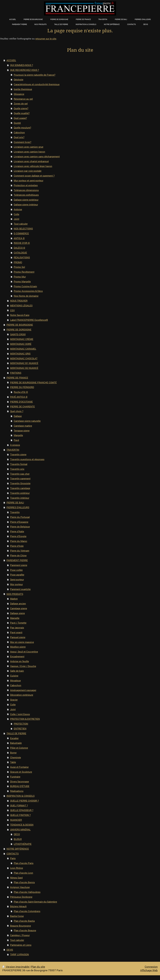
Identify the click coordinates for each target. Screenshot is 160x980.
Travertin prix (17, 469)
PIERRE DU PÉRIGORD (22, 387)
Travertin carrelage (20, 488)
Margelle (18, 435)
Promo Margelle (22, 281)
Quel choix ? (17, 411)
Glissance (19, 94)
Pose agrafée (17, 575)
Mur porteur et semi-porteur (29, 180)
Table (13, 762)
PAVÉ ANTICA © (19, 397)
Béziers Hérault (18, 906)
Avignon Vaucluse (20, 887)
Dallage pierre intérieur (26, 204)
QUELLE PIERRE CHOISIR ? (24, 801)
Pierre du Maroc (19, 541)
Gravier (14, 700)
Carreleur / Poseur (20, 935)
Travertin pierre (18, 454)
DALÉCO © (19, 248)
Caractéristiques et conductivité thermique (37, 84)
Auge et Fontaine (19, 767)
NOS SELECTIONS (23, 229)
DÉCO (17, 834)
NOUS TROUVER (19, 301)
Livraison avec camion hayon (29, 152)
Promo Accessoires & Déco (28, 291)
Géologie (19, 79)
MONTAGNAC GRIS (20, 354)
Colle (16, 214)
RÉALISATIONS (22, 257)
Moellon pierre (18, 647)
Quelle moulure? (22, 128)
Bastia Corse (17, 916)
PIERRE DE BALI (15, 502)
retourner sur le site (46, 39)
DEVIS (10, 950)
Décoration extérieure (22, 695)
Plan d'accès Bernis (24, 882)
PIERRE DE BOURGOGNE (20, 325)
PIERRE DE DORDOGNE (19, 330)
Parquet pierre (18, 637)
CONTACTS (13, 854)
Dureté (17, 123)
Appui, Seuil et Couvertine (24, 652)
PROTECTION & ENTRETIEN (25, 719)
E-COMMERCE (21, 233)
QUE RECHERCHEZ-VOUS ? (25, 70)
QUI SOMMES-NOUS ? (22, 65)
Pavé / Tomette (18, 623)
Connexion (151, 967)
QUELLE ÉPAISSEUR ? (22, 810)
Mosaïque (15, 680)
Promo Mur (20, 277)
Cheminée (16, 757)
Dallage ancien (18, 603)
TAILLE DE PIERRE (16, 733)
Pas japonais (17, 628)
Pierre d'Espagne (19, 522)
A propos (15, 445)
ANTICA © (19, 238)
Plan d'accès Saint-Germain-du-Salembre (35, 902)
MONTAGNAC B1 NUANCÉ (24, 363)
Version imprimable (16, 967)
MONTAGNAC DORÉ (21, 344)
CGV (12, 310)
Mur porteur (16, 584)
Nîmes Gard (16, 878)
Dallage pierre (17, 613)
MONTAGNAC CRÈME (22, 339)
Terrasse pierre (22, 431)
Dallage (18, 416)
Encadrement (17, 656)
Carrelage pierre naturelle (27, 421)
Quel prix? (19, 137)
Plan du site (38, 967)
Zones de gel (21, 103)
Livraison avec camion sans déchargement (37, 156)
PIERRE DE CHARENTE (22, 406)
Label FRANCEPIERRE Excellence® (29, 320)
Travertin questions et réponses (27, 459)
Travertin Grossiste (20, 483)
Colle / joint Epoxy (20, 714)
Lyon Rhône (17, 868)
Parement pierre (19, 565)
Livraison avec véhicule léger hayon (33, 166)
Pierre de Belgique (20, 527)
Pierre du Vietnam (20, 551)
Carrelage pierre (19, 608)
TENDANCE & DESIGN (22, 825)
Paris (13, 858)
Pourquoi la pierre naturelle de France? (35, 75)
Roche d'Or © (21, 392)
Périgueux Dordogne (21, 897)
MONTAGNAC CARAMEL (23, 349)
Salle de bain (17, 671)
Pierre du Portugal (20, 517)
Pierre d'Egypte (18, 536)
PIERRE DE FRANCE (17, 378)
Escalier (14, 738)
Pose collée (16, 570)
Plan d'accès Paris (24, 863)
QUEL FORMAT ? (19, 805)
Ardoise (18, 209)
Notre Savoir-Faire (20, 315)
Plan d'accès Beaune (25, 930)
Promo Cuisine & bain (25, 286)
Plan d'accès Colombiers (27, 911)
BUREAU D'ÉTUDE (20, 786)
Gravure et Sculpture (21, 772)
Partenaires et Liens (21, 945)
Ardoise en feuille (20, 661)
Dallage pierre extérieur (26, 200)
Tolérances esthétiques (26, 195)
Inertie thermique (23, 89)
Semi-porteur (17, 579)
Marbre (14, 599)
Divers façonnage (20, 781)
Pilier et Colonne (19, 748)
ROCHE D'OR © (22, 243)
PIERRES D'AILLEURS (18, 507)
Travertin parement (20, 478)
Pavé (16, 440)
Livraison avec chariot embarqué (31, 161)
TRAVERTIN (13, 450)
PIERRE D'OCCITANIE (21, 402)
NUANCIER (16, 820)
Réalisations (17, 791)
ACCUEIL (11, 60)
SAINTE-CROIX (18, 334)
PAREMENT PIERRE (17, 560)
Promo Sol (19, 267)
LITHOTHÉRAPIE (23, 844)
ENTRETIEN (20, 729)
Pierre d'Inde (17, 546)
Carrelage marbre (23, 426)
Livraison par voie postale (28, 171)
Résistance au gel (23, 99)
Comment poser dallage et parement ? (34, 176)
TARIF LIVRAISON (20, 954)
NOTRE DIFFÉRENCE (18, 849)
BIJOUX (18, 839)
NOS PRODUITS (15, 594)
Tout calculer (21, 224)
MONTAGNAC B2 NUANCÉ (24, 368)
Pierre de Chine (18, 555)
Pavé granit (16, 632)
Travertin (15, 512)
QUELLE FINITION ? (20, 815)
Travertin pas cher (20, 474)
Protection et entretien (26, 185)
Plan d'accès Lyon (23, 873)
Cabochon (19, 132)
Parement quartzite (20, 589)
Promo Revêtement (24, 272)
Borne (13, 753)
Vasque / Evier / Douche (23, 666)
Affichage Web (149, 970)
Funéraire (15, 777)
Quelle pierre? (21, 108)
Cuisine (14, 676)
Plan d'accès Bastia (24, 921)
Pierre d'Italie (17, 531)
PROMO (18, 262)
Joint (16, 219)
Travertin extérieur (20, 493)
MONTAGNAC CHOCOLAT (24, 358)
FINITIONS (16, 373)
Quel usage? (20, 118)
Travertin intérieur (20, 498)
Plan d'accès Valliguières (27, 892)
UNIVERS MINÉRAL (20, 830)
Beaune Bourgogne (21, 926)
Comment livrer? (22, 142)
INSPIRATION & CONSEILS (21, 796)
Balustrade (16, 743)
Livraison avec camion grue (29, 147)
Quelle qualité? (22, 113)
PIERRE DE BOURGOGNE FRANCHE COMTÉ (33, 382)
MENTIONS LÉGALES (21, 305)
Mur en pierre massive (22, 642)
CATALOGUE (20, 253)
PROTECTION (21, 724)
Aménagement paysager (23, 690)
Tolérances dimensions (26, 190)
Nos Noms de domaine (26, 296)
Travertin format (19, 464)
